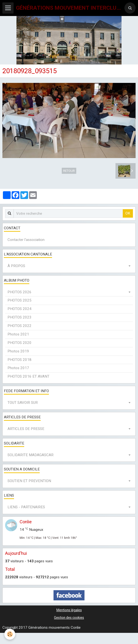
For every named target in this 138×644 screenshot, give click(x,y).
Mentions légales (69, 610)
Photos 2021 (18, 334)
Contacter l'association (26, 240)
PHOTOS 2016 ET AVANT (28, 376)
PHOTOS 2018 (19, 360)
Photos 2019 (18, 351)
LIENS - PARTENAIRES (26, 507)
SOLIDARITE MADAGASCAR (31, 455)
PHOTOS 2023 (19, 317)
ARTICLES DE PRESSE (26, 429)
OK (128, 213)
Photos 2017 (18, 368)
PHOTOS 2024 (19, 309)
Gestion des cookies (69, 618)
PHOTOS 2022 (19, 326)
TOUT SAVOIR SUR (23, 403)
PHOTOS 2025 (19, 300)
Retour (69, 171)
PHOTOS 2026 (19, 292)
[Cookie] (10, 634)
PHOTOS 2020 (19, 343)
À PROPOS (16, 266)
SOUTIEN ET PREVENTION (29, 481)
